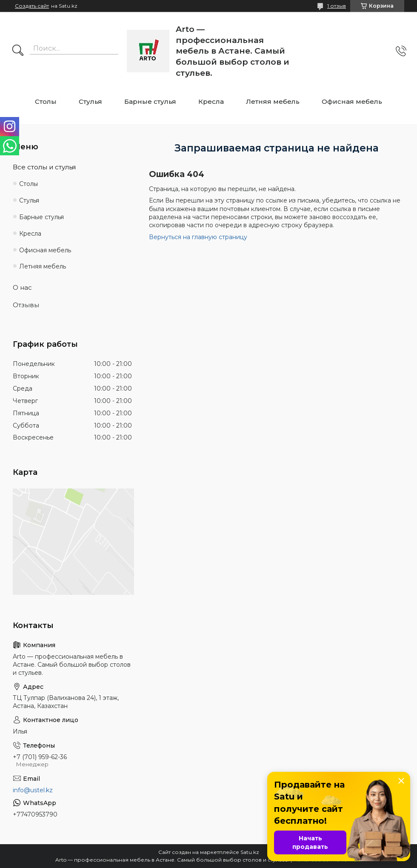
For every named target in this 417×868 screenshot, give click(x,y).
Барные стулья (150, 101)
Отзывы (26, 305)
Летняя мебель (273, 101)
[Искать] (18, 51)
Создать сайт (32, 6)
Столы (46, 101)
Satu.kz (250, 852)
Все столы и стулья (44, 167)
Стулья (90, 101)
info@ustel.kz (33, 790)
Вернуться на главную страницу (198, 237)
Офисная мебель (352, 101)
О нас (22, 287)
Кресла (211, 101)
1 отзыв (337, 6)
